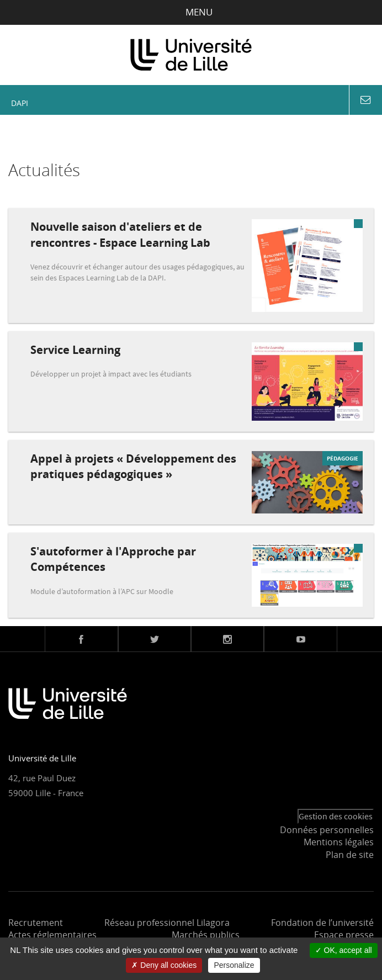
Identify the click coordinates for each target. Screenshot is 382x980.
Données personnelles (327, 830)
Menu (191, 12)
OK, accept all (344, 950)
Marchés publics (206, 935)
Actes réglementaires (52, 935)
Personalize (234, 965)
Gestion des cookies (336, 816)
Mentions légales (339, 842)
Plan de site (350, 855)
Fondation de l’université (322, 923)
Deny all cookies (164, 965)
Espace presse (344, 935)
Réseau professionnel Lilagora (167, 923)
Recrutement (36, 923)
